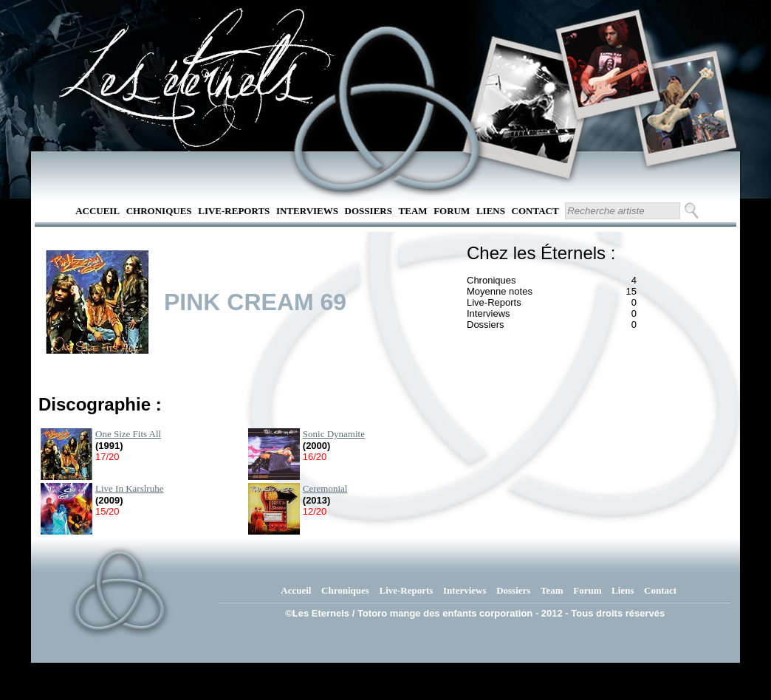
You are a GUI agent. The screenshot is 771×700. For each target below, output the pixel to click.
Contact (535, 211)
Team (413, 211)
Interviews (307, 211)
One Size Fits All (128, 434)
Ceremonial (325, 488)
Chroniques (159, 211)
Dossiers (369, 211)
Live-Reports (234, 211)
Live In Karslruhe (129, 488)
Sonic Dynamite (334, 434)
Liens (491, 211)
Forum (452, 211)
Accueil (97, 211)
